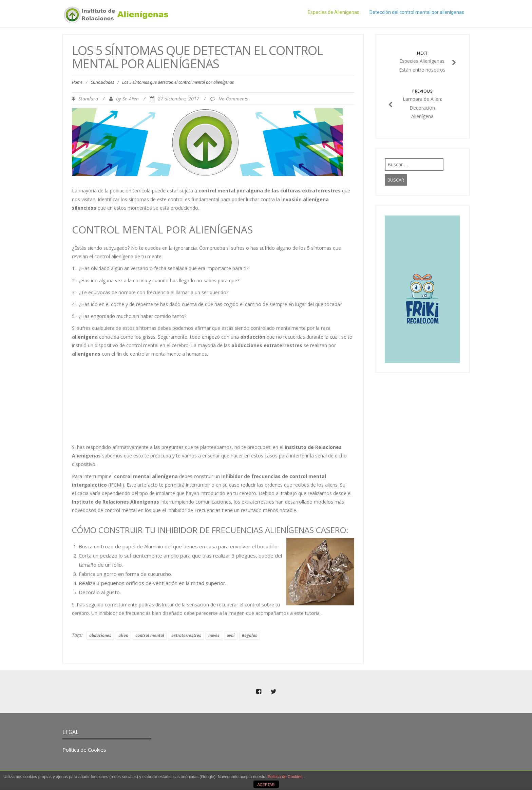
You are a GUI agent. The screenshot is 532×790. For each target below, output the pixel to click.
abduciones (100, 635)
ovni (231, 635)
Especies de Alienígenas (334, 12)
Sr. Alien (131, 99)
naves (214, 635)
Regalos (250, 635)
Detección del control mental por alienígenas (417, 12)
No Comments (233, 99)
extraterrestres (186, 635)
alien (123, 635)
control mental (150, 635)
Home (77, 82)
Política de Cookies (84, 750)
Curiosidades (102, 82)
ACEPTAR (266, 785)
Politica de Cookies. (286, 777)
